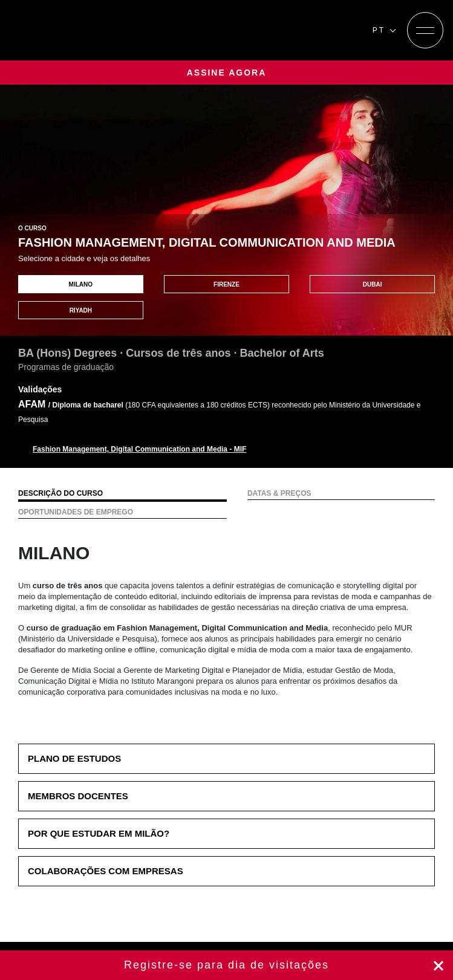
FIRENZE (226, 284)
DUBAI (373, 284)
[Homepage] (83, 30)
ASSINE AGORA (227, 73)
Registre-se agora (226, 965)
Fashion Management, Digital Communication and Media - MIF (139, 449)
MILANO (81, 284)
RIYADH (81, 310)
